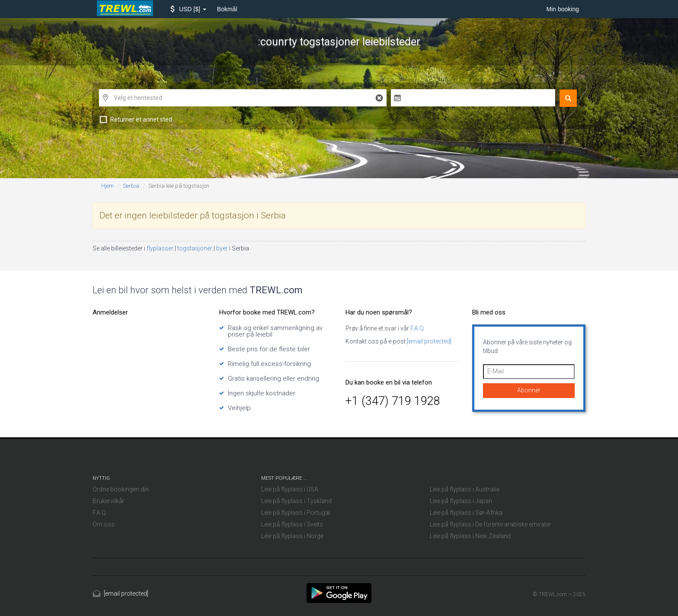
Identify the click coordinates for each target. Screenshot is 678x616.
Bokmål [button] (227, 9)
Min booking (563, 9)
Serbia (131, 186)
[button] (188, 9)
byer (223, 248)
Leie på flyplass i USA (290, 489)
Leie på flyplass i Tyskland (296, 501)
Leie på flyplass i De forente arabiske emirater (491, 524)
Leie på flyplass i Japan (461, 501)
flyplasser (161, 248)
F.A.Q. (417, 328)
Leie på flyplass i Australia (465, 489)
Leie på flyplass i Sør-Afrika (466, 513)
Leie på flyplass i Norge (292, 536)
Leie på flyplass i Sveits (292, 524)
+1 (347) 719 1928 (393, 401)
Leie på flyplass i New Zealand (470, 536)
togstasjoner (195, 248)
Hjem (107, 186)
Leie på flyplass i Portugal (296, 513)
